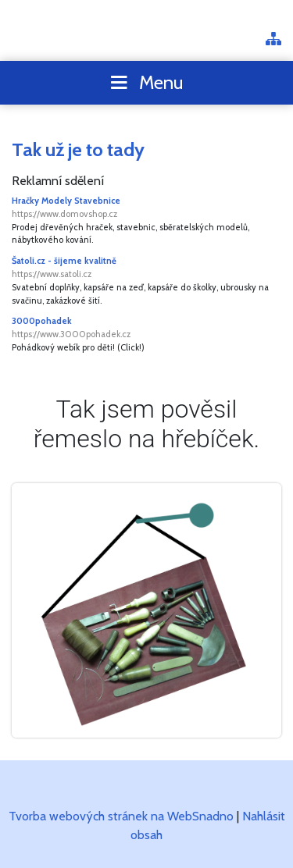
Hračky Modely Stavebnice (146, 208)
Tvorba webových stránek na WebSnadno (121, 816)
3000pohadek (146, 328)
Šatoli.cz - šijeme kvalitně (146, 268)
